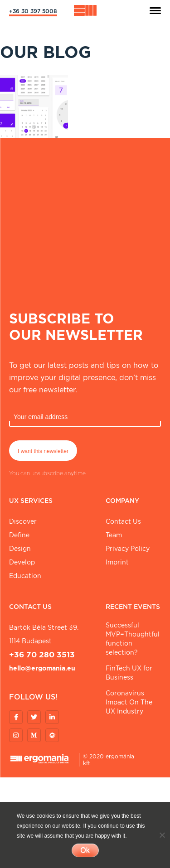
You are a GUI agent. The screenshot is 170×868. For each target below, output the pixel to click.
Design (20, 549)
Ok (85, 850)
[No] (162, 835)
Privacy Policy (128, 549)
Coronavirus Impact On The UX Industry (129, 702)
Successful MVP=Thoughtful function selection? (133, 639)
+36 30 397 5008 (33, 11)
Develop (22, 562)
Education (25, 576)
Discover (23, 521)
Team (114, 535)
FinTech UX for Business (129, 673)
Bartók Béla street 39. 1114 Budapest (44, 634)
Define (19, 535)
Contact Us (123, 521)
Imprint (117, 562)
